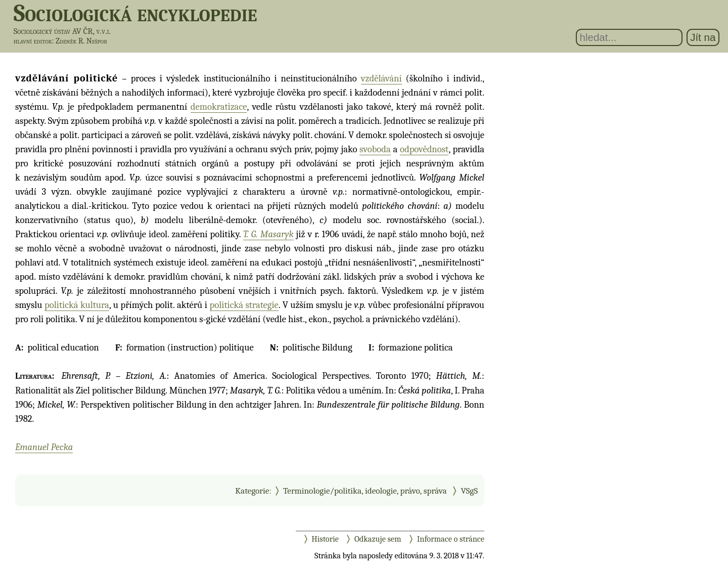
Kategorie (252, 491)
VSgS (469, 491)
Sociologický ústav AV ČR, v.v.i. (62, 31)
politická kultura (77, 305)
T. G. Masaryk (268, 234)
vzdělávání (381, 78)
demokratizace (219, 107)
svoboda (375, 149)
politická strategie (244, 305)
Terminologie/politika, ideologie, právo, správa (365, 491)
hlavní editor (33, 41)
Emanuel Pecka (44, 447)
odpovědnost (424, 149)
